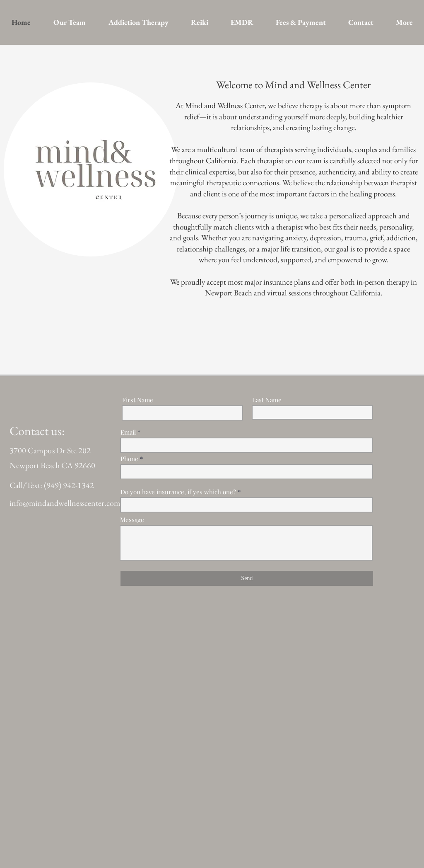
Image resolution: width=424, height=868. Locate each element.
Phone (129, 459)
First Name (138, 400)
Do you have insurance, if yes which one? (178, 492)
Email (128, 432)
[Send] (247, 578)
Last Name (267, 400)
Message (132, 520)
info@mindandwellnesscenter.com (65, 503)
